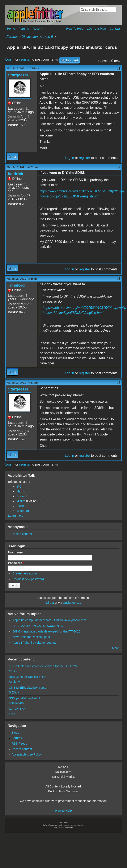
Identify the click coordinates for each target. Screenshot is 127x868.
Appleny (14, 682)
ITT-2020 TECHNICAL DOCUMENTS (38, 626)
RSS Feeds (19, 744)
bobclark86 (16, 703)
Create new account (26, 573)
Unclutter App (72, 603)
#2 (118, 167)
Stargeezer (18, 75)
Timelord (16, 285)
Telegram (23, 511)
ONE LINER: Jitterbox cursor (28, 688)
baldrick (16, 174)
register (25, 59)
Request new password (28, 579)
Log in (10, 59)
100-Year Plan (96, 29)
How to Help (63, 811)
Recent (37, 29)
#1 (118, 68)
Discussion (30, 37)
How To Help (75, 29)
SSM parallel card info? (24, 698)
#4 (118, 383)
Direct (50, 603)
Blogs (15, 733)
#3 (118, 279)
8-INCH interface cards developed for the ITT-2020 (46, 631)
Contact (115, 29)
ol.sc (12, 714)
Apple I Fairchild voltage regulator (35, 643)
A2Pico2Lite (17, 709)
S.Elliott (14, 692)
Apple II (47, 37)
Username (16, 552)
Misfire (21, 501)
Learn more (16, 516)
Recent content (22, 534)
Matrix (20, 491)
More (116, 648)
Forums (24, 29)
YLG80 (14, 671)
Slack (20, 506)
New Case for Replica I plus (31, 637)
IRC (19, 487)
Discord (22, 496)
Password (16, 563)
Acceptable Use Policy (27, 754)
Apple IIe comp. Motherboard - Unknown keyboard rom (49, 620)
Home (11, 29)
